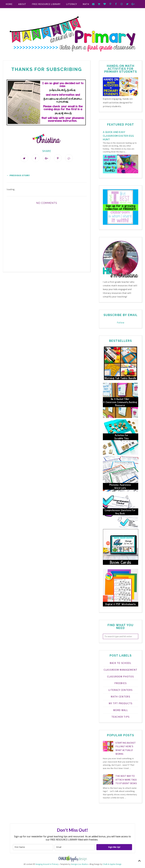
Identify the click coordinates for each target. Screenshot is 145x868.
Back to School (121, 663)
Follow (121, 322)
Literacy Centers (120, 690)
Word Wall (120, 710)
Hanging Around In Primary (47, 864)
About (22, 4)
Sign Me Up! (114, 847)
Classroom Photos (120, 677)
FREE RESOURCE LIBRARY (46, 4)
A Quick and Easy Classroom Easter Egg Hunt (118, 136)
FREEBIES (121, 683)
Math (86, 4)
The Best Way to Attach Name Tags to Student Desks (126, 780)
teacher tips (121, 717)
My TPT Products (121, 703)
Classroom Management (121, 670)
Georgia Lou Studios (80, 864)
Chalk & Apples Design (112, 864)
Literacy (72, 4)
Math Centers (120, 697)
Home (9, 4)
